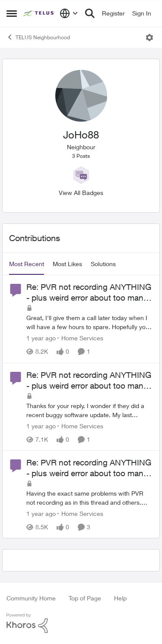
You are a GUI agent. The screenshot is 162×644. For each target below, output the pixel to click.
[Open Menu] (149, 38)
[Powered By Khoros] (81, 623)
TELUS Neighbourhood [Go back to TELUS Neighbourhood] (38, 37)
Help (120, 598)
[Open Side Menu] (12, 13)
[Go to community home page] (39, 13)
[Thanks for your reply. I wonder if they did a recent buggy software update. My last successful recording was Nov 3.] (90, 410)
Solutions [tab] (103, 264)
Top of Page (85, 598)
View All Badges (81, 193)
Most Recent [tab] (27, 264)
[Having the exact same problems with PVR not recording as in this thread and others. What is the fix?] (90, 498)
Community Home (31, 598)
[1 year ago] (41, 338)
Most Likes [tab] (67, 264)
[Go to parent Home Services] (80, 338)
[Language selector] (69, 13)
